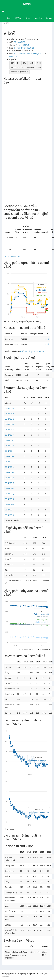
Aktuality (38, 18)
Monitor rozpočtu (17, 67)
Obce (28, 18)
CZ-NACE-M (9, 472)
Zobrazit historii (12, 256)
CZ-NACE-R (9, 499)
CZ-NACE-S (9, 504)
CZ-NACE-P (9, 488)
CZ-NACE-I (9, 451)
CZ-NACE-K (9, 462)
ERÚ (24, 63)
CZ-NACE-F (9, 435)
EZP (12, 63)
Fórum (49, 18)
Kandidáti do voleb (34, 67)
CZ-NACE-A (9, 408)
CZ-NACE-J (9, 456)
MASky (18, 18)
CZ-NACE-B (9, 413)
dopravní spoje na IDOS (19, 72)
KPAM (32, 63)
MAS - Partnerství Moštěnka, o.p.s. (28, 54)
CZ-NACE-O (9, 483)
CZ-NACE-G (9, 440)
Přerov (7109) (20, 42)
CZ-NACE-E (9, 430)
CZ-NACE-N (9, 478)
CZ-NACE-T (9, 510)
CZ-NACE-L (9, 467)
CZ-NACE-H (9, 446)
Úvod (9, 18)
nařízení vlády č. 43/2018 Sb (32, 351)
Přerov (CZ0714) (22, 45)
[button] (3, 11)
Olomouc (13, 56)
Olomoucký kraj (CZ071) (24, 48)
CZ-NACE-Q (9, 494)
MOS (39, 63)
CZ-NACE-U (9, 515)
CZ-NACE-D (9, 424)
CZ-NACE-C (9, 419)
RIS (18, 63)
